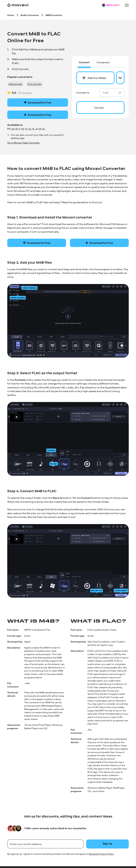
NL (30, 129)
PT (26, 129)
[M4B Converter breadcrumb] (54, 15)
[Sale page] (111, 5)
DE (13, 129)
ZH (43, 129)
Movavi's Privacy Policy (101, 854)
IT (20, 129)
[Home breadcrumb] (11, 15)
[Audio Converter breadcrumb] (30, 15)
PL (33, 129)
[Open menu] (127, 5)
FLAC (112, 93)
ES (23, 129)
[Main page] (18, 5)
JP (37, 129)
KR (40, 129)
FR (17, 129)
